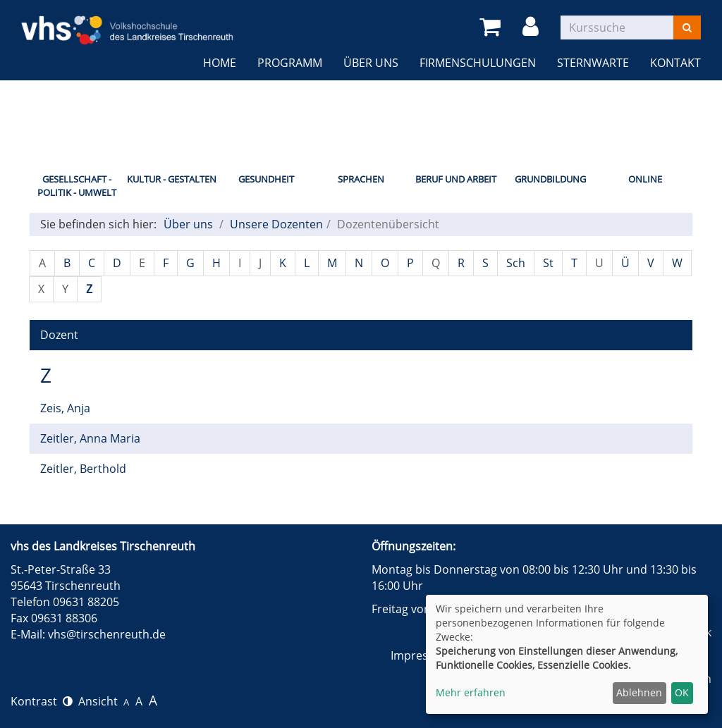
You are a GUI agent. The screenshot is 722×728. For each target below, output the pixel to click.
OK (682, 692)
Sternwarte (593, 63)
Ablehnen (639, 692)
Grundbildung (550, 179)
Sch (516, 263)
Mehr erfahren (471, 692)
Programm (290, 63)
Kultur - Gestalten (172, 179)
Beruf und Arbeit (456, 179)
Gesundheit (266, 179)
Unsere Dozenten (276, 224)
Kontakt (675, 63)
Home (220, 63)
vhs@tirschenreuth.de (107, 634)
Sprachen (361, 179)
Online (645, 179)
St (548, 263)
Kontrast (42, 701)
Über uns (371, 63)
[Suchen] (687, 27)
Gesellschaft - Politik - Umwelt (77, 186)
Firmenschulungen (478, 63)
